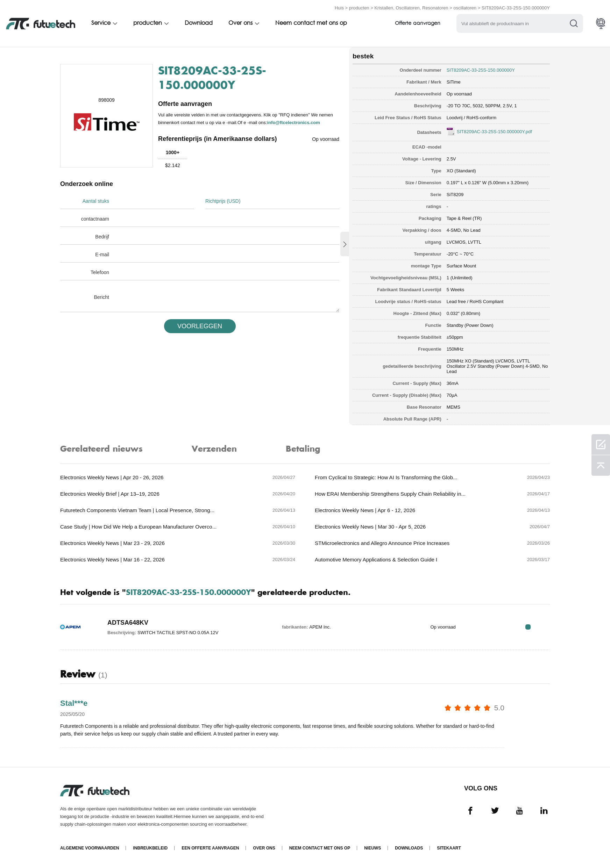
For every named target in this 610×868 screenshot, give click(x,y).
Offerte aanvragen (421, 24)
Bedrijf (102, 237)
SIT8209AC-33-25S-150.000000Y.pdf (494, 132)
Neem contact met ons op (314, 23)
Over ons (243, 23)
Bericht (101, 297)
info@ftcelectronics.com (293, 123)
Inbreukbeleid (150, 848)
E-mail (102, 254)
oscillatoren (465, 8)
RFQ (528, 627)
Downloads (409, 848)
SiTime (454, 82)
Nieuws (373, 848)
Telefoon (100, 272)
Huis (339, 8)
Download (200, 23)
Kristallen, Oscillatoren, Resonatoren (411, 8)
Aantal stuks (96, 201)
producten (359, 8)
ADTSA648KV (128, 623)
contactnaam (95, 219)
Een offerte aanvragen (210, 848)
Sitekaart (449, 848)
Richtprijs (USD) (223, 201)
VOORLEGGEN (200, 326)
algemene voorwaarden (90, 848)
